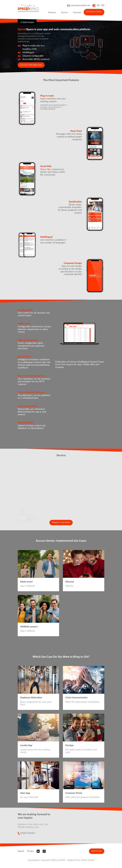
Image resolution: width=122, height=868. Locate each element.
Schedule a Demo (94, 11)
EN (103, 5)
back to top (97, 851)
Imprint (21, 851)
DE (98, 5)
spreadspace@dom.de (79, 6)
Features (52, 12)
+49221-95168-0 (26, 833)
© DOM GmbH (27, 22)
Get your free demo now (31, 65)
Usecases (77, 12)
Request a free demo (61, 522)
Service (64, 12)
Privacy (30, 851)
